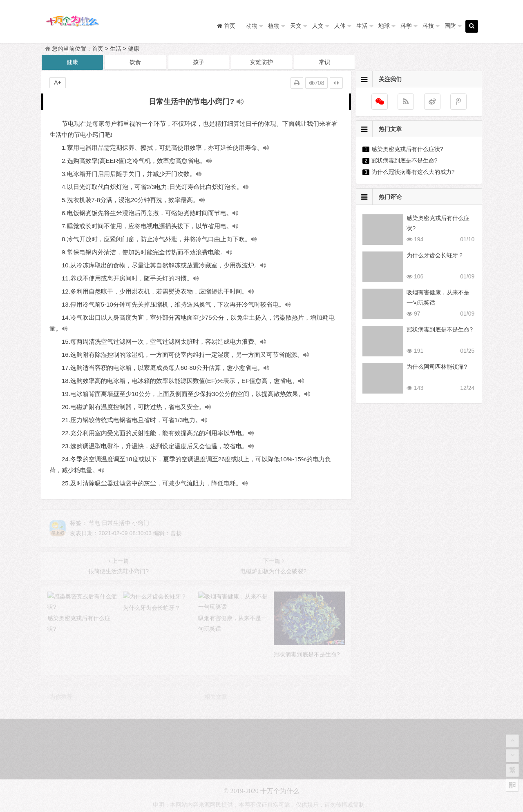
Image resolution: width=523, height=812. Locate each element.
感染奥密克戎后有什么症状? (407, 149)
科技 (428, 26)
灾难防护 (261, 62)
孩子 (199, 62)
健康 (134, 49)
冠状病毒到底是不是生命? (405, 160)
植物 (274, 26)
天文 (296, 26)
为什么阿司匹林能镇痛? (437, 367)
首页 (98, 49)
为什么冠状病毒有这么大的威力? (413, 172)
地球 (384, 26)
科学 (406, 26)
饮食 (135, 62)
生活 (362, 26)
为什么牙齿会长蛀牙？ (435, 255)
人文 (318, 26)
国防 (450, 26)
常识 (324, 62)
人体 (340, 26)
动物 (252, 26)
